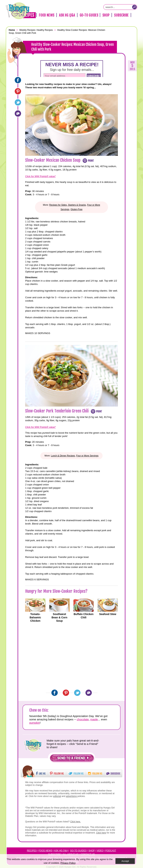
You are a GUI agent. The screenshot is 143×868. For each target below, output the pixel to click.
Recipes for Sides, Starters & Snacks (68, 205)
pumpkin (35, 723)
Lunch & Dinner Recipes (63, 456)
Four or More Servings (87, 456)
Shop (106, 15)
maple (94, 719)
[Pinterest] (18, 91)
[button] (72, 759)
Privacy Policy (68, 863)
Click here (101, 833)
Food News (47, 15)
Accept (125, 861)
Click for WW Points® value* (40, 176)
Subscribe (121, 15)
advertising (71, 796)
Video (100, 851)
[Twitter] (18, 102)
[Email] (18, 114)
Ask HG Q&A (67, 15)
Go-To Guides (89, 15)
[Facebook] (18, 80)
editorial (57, 796)
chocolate (83, 719)
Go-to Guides (78, 851)
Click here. (76, 822)
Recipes (32, 851)
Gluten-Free (77, 209)
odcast (112, 851)
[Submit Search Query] (134, 7)
